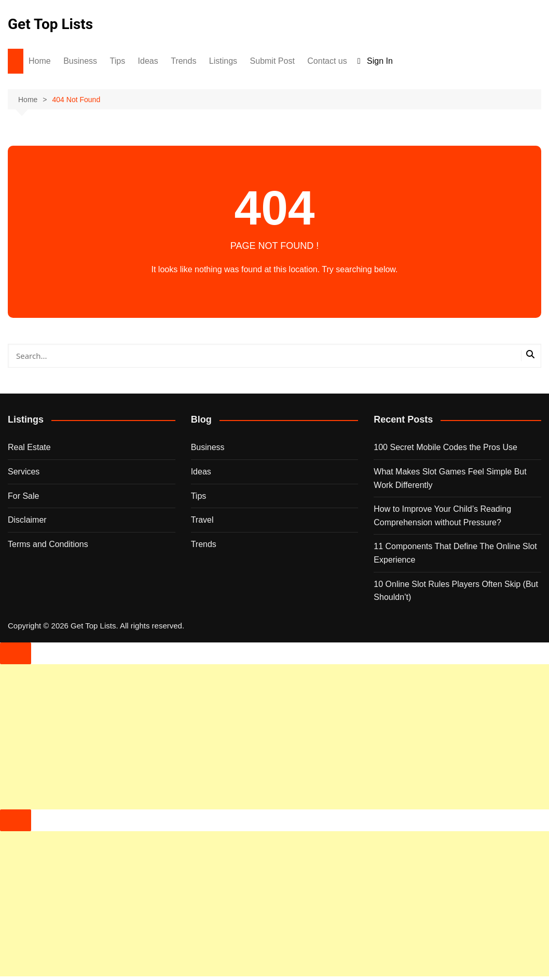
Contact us (327, 61)
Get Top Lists (50, 24)
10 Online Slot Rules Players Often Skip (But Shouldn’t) (456, 591)
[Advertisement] (274, 737)
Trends (183, 61)
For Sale (23, 496)
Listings (223, 61)
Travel (202, 520)
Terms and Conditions (48, 544)
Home (40, 61)
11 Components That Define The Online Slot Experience (455, 553)
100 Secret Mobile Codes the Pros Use (445, 447)
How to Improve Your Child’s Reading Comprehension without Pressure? (442, 516)
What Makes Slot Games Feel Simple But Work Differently (450, 478)
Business (80, 61)
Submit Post (272, 61)
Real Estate (29, 447)
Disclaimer (27, 520)
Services (24, 472)
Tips (118, 61)
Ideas (148, 61)
